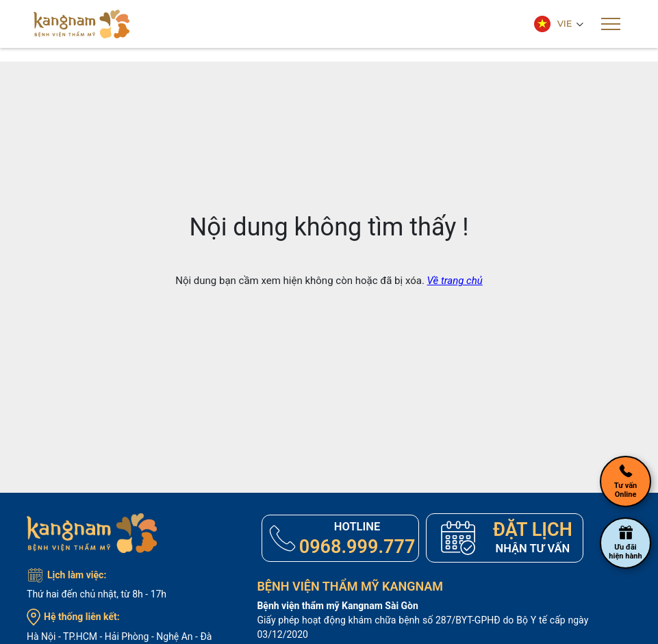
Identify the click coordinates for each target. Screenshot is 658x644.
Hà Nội (41, 636)
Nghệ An (174, 636)
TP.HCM (80, 636)
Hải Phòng (127, 636)
